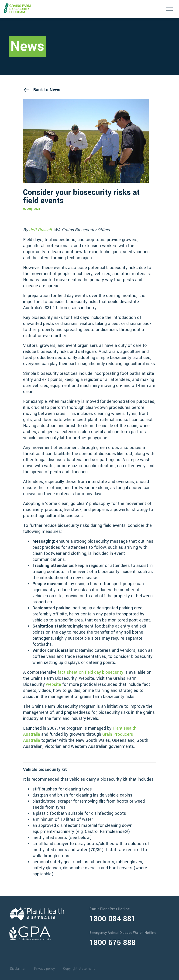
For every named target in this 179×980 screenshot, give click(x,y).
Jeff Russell (40, 230)
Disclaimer (18, 969)
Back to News (47, 90)
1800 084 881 (113, 919)
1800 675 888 (113, 943)
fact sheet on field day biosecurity (90, 672)
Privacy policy (44, 969)
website (53, 684)
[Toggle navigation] (169, 9)
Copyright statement (79, 969)
